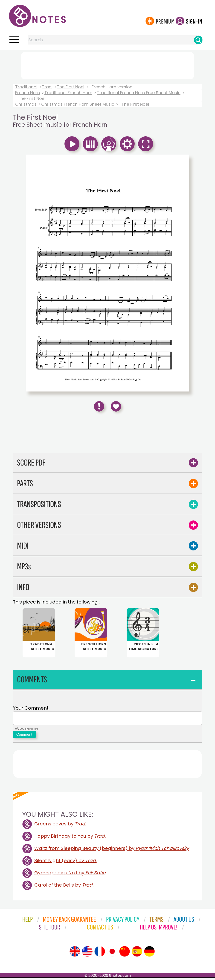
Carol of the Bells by (64, 887)
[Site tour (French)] (100, 954)
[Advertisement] (107, 65)
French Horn (28, 93)
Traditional (26, 87)
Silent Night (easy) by (65, 863)
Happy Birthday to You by (70, 838)
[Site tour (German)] (149, 954)
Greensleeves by (60, 826)
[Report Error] (99, 406)
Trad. (47, 87)
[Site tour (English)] (75, 954)
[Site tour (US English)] (87, 954)
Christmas (26, 104)
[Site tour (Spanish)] (137, 954)
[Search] (198, 40)
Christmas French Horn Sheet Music (78, 104)
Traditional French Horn (68, 93)
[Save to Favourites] (116, 406)
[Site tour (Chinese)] (125, 954)
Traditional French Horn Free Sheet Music (139, 93)
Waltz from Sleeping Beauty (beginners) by (112, 851)
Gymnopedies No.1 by (70, 875)
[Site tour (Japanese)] (112, 954)
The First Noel (71, 87)
